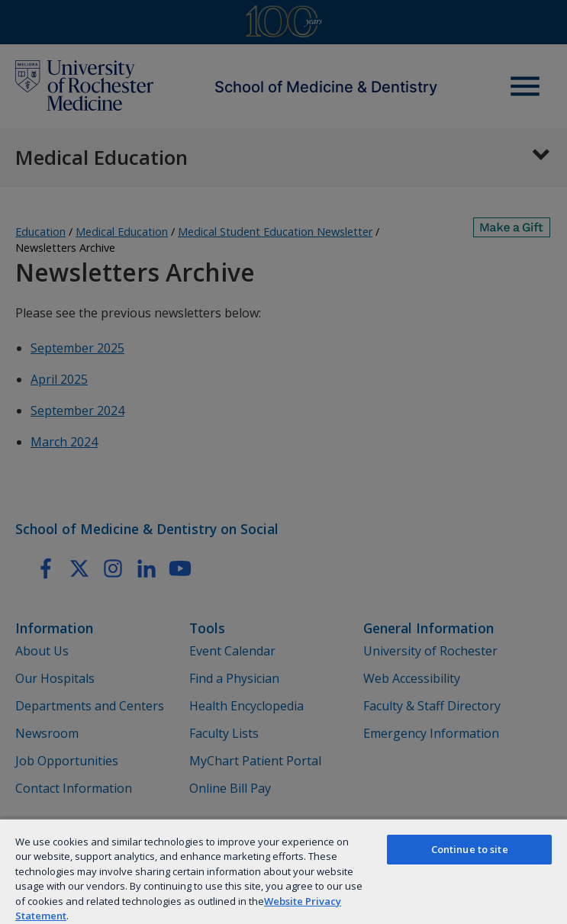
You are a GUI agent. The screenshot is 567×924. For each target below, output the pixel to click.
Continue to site (470, 849)
